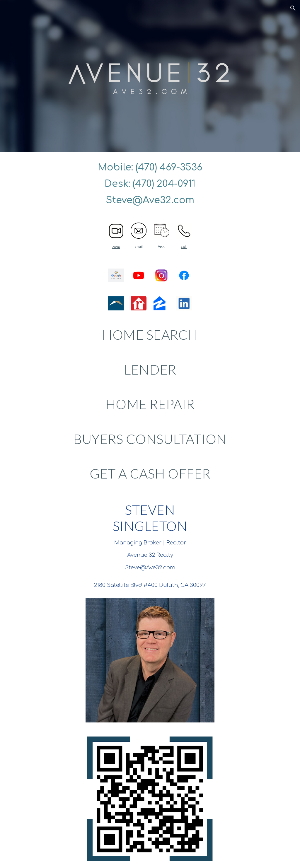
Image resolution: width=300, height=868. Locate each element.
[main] (150, 184)
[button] (293, 8)
